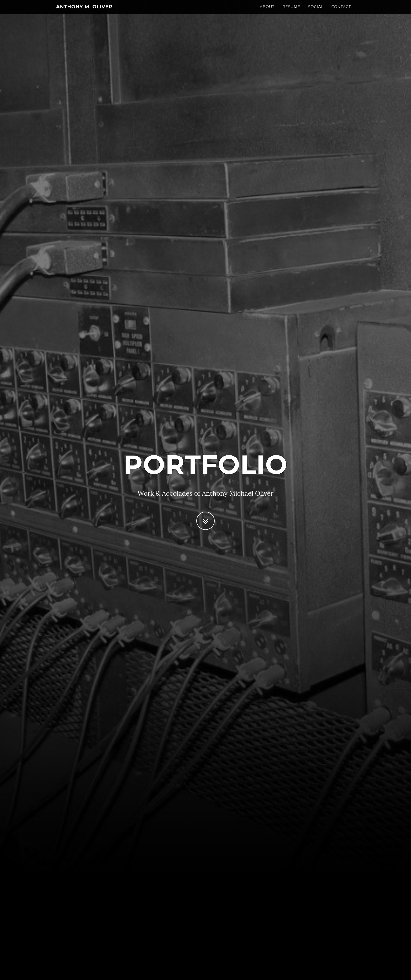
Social (316, 12)
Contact (341, 12)
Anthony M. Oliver (84, 12)
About (267, 12)
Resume (291, 12)
